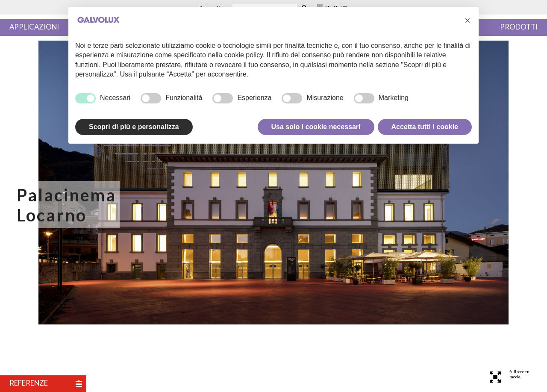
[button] (468, 21)
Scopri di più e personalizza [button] (134, 127)
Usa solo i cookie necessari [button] (316, 127)
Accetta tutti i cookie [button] (425, 127)
